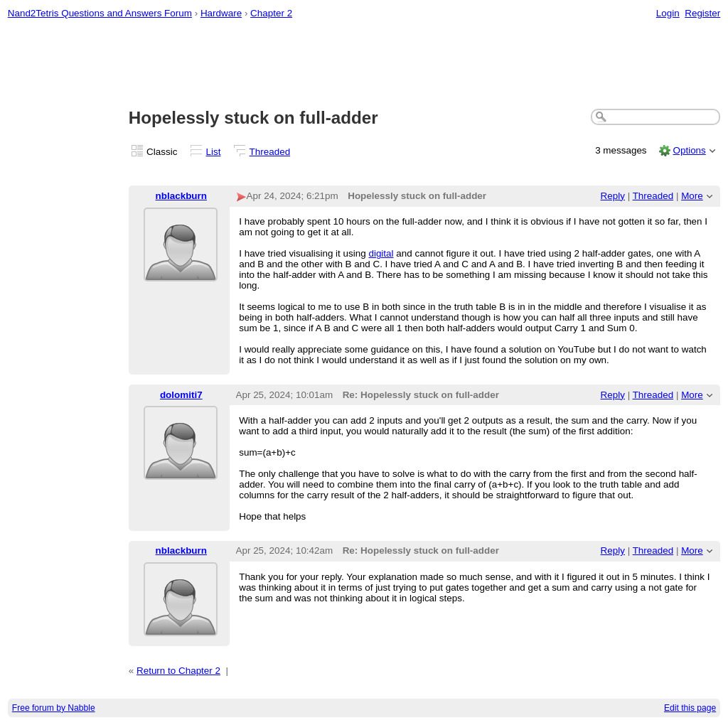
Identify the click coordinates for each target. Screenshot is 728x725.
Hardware (221, 13)
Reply (613, 196)
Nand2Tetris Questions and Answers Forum (100, 13)
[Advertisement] (364, 65)
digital (381, 253)
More (692, 196)
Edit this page (690, 708)
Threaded (270, 152)
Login (668, 13)
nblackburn (181, 196)
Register (702, 13)
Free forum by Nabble (54, 708)
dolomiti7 (181, 395)
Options (689, 150)
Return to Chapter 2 (178, 671)
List (214, 152)
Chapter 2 (271, 13)
